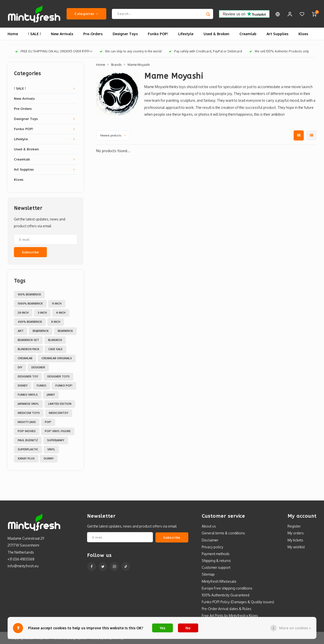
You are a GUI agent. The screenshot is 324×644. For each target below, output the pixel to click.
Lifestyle (186, 34)
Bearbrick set (28, 340)
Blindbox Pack (28, 349)
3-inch (42, 313)
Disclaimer (210, 540)
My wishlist (296, 547)
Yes (163, 628)
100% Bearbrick (29, 295)
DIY (20, 368)
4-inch (61, 313)
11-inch (57, 304)
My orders (296, 533)
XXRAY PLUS (26, 459)
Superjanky (56, 440)
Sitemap (208, 575)
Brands (116, 65)
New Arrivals (62, 34)
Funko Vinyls (28, 395)
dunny (49, 459)
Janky (51, 395)
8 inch (56, 322)
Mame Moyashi (139, 65)
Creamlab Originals (57, 358)
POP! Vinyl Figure (58, 431)
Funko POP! (158, 34)
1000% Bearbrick (30, 304)
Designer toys (58, 377)
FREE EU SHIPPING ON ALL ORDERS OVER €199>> (54, 52)
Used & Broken (216, 34)
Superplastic (28, 450)
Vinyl (51, 450)
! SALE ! (34, 34)
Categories (86, 14)
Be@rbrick (41, 331)
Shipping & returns (216, 561)
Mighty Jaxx (27, 422)
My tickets (295, 540)
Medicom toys (29, 413)
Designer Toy (28, 377)
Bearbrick (65, 331)
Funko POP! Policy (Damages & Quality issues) (238, 602)
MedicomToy (59, 413)
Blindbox (55, 340)
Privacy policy (212, 547)
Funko (42, 386)
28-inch (23, 313)
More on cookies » (295, 628)
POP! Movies (27, 431)
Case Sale (55, 349)
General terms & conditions (223, 533)
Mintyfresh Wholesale (219, 581)
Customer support (216, 568)
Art (21, 331)
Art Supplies (277, 34)
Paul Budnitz (28, 440)
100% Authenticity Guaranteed (226, 595)
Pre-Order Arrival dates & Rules (227, 609)
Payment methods (216, 554)
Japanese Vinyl (28, 404)
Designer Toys (125, 34)
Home (13, 34)
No (188, 628)
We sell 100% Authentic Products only (279, 52)
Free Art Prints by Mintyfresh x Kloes (230, 616)
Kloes (303, 34)
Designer (38, 368)
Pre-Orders (93, 34)
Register (294, 526)
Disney (23, 386)
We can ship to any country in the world (131, 52)
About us (209, 526)
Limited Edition (60, 404)
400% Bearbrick (30, 322)
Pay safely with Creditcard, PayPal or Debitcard (205, 52)
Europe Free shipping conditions (227, 588)
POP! (48, 422)
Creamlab (248, 34)
